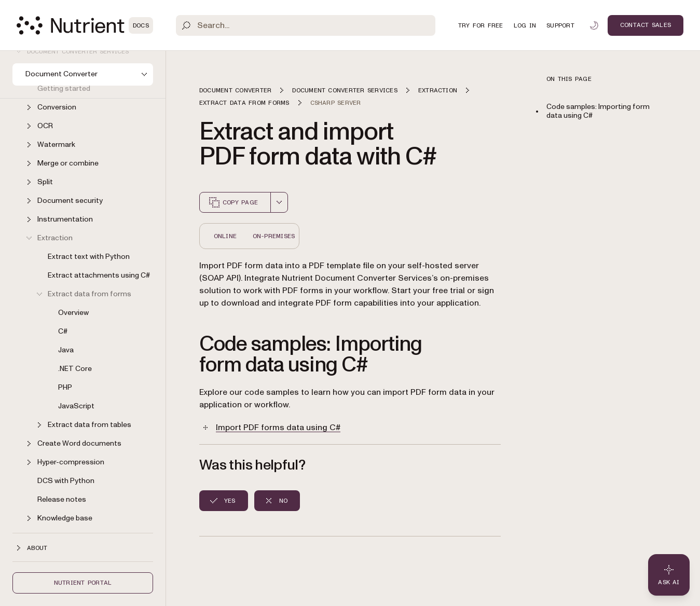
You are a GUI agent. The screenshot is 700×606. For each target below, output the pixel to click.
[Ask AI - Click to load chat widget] (669, 575)
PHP (65, 387)
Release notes (62, 499)
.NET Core (75, 369)
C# (63, 331)
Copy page (233, 202)
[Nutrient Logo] (85, 25)
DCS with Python (66, 481)
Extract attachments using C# (99, 275)
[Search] (306, 25)
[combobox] (279, 202)
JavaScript (76, 406)
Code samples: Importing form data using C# (598, 111)
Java (66, 350)
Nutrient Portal (83, 583)
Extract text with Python (89, 257)
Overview (73, 313)
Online (225, 236)
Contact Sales (646, 25)
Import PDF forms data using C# (278, 428)
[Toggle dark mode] (594, 25)
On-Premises (274, 236)
